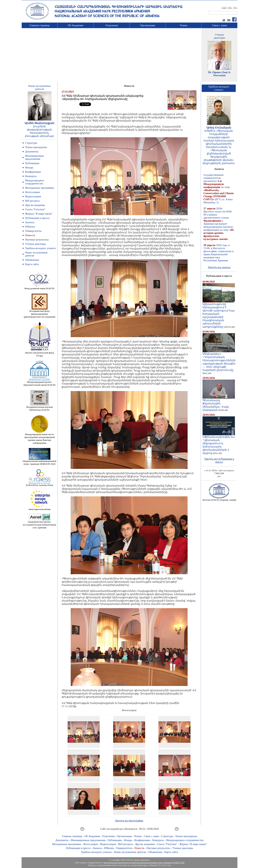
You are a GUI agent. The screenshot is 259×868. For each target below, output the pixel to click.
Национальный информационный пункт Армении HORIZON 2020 (40, 461)
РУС (235, 8)
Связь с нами (220, 25)
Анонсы (30, 222)
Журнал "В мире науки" (39, 214)
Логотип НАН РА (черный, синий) (219, 499)
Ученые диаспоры (36, 244)
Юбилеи (30, 227)
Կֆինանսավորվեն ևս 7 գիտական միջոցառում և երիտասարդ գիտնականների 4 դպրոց (219, 444)
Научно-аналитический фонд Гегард (39, 353)
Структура (31, 143)
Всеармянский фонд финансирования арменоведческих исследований (40, 313)
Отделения (112, 25)
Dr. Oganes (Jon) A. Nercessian (219, 74)
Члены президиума (36, 147)
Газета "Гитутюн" (35, 209)
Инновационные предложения (35, 157)
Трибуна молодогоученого (219, 88)
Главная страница (40, 25)
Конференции (33, 172)
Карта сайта (32, 264)
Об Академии (75, 25)
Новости (30, 235)
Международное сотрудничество (35, 182)
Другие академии (35, 205)
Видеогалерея (33, 196)
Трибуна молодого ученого (41, 248)
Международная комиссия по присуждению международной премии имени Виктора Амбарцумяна (39, 438)
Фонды (29, 167)
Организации (148, 25)
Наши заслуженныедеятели (39, 87)
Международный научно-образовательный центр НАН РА (40, 382)
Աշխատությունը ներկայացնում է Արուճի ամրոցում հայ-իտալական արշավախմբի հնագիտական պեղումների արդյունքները (219, 314)
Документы (32, 151)
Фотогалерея (32, 192)
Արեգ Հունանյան (219, 128)
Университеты (33, 231)
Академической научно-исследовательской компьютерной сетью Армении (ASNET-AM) (144, 863)
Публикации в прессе (37, 218)
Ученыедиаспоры (219, 36)
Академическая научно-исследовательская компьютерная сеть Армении (39, 524)
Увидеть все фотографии (129, 821)
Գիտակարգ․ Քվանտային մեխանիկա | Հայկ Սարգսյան (219, 404)
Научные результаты (37, 240)
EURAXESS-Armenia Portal (39, 484)
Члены (184, 25)
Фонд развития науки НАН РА (39, 287)
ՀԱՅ (224, 8)
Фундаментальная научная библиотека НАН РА (39, 407)
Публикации (32, 163)
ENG (230, 8)
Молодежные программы (40, 188)
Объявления (32, 260)
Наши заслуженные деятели (130, 852)
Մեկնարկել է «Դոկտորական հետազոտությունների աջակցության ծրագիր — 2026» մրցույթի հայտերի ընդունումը (219, 361)
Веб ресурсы (32, 201)
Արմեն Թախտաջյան (39, 123)
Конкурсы (31, 176)
